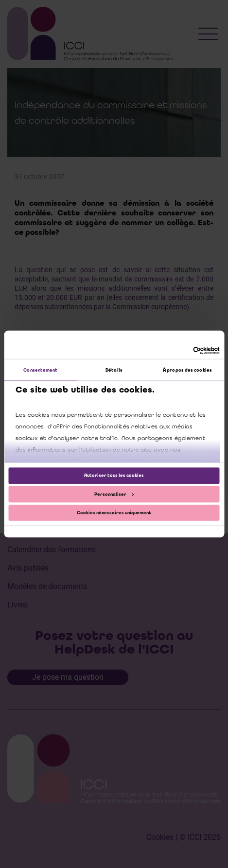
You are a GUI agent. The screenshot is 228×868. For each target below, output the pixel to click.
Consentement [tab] (40, 370)
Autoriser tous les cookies (114, 475)
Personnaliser (114, 494)
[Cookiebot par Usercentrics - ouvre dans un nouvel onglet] (177, 350)
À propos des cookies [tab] (187, 370)
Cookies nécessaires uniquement (114, 512)
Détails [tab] (114, 370)
